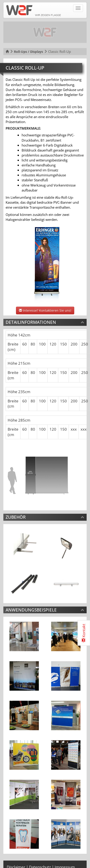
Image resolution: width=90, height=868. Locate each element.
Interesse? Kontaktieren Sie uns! (45, 310)
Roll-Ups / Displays (28, 52)
